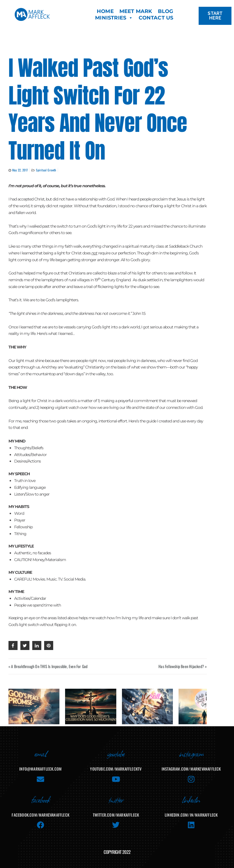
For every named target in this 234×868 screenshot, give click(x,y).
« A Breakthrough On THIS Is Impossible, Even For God (48, 666)
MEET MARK (136, 11)
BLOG (166, 11)
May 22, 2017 (20, 170)
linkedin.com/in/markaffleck (191, 811)
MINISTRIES (114, 18)
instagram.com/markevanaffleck (191, 765)
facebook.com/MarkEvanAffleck (40, 811)
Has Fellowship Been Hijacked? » (183, 666)
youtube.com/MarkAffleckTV (116, 765)
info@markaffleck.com (40, 765)
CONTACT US (156, 18)
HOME (105, 11)
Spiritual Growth (46, 170)
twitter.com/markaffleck (116, 811)
